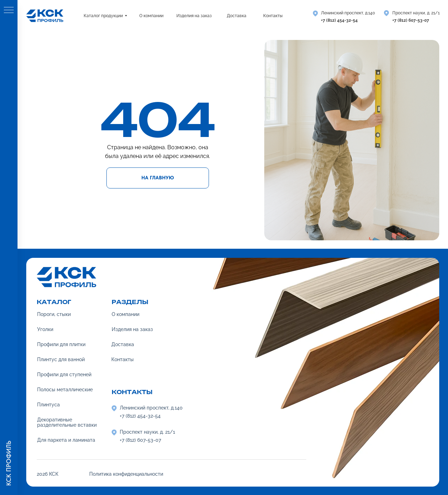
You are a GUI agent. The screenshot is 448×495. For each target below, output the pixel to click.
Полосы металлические (65, 390)
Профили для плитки (61, 344)
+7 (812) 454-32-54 (339, 20)
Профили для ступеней (64, 374)
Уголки (45, 329)
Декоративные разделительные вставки (67, 422)
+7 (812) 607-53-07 (411, 20)
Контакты (122, 359)
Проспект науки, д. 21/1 (416, 13)
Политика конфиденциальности (126, 474)
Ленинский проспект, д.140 (348, 13)
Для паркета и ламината (66, 440)
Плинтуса (48, 405)
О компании (125, 314)
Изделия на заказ (132, 329)
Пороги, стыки (54, 314)
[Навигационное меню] (9, 11)
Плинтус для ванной (61, 359)
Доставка (123, 344)
